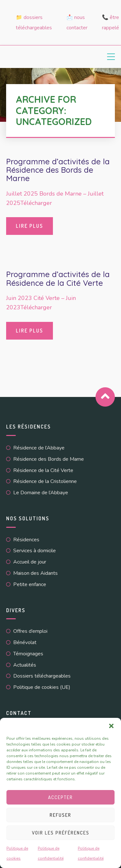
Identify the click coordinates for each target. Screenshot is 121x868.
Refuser (60, 815)
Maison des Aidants (35, 573)
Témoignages (28, 654)
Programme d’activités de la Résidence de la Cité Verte (58, 278)
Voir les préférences (61, 833)
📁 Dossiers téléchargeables (34, 23)
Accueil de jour (30, 562)
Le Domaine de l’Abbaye (41, 493)
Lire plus (30, 226)
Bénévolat (25, 642)
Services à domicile (35, 551)
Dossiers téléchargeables (42, 676)
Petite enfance (30, 584)
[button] (111, 726)
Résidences (26, 540)
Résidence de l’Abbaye (39, 448)
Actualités (25, 665)
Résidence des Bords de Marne (49, 459)
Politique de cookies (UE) (42, 687)
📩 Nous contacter (77, 23)
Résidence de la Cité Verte (43, 470)
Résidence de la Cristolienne (45, 481)
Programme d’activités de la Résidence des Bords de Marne (58, 170)
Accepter (60, 797)
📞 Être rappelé (111, 23)
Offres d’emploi (30, 631)
